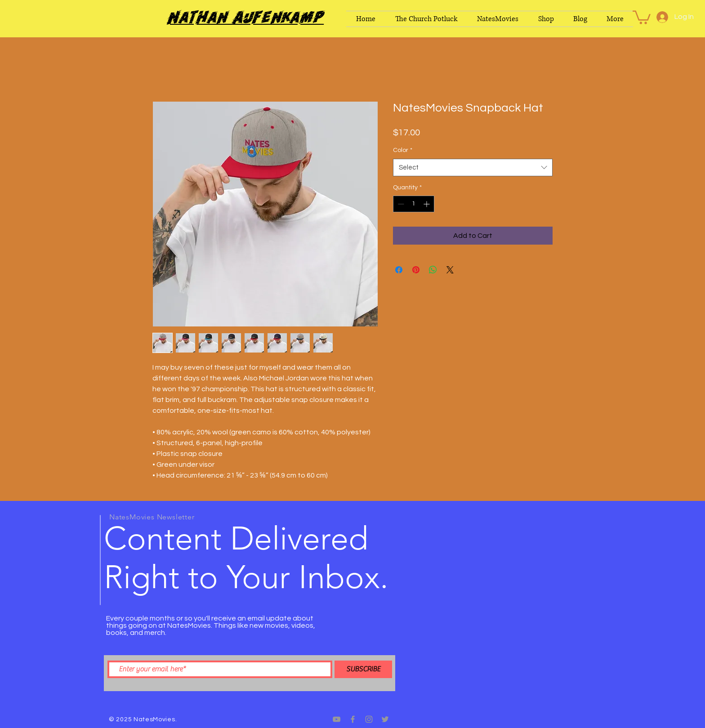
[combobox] (473, 167)
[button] (642, 17)
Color (403, 150)
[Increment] (427, 204)
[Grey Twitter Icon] (385, 719)
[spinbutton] (414, 204)
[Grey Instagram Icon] (369, 719)
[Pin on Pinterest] (416, 270)
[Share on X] (450, 270)
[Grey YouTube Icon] (337, 719)
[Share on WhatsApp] (433, 270)
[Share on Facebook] (399, 270)
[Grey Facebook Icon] (353, 719)
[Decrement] (400, 204)
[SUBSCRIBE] (363, 669)
